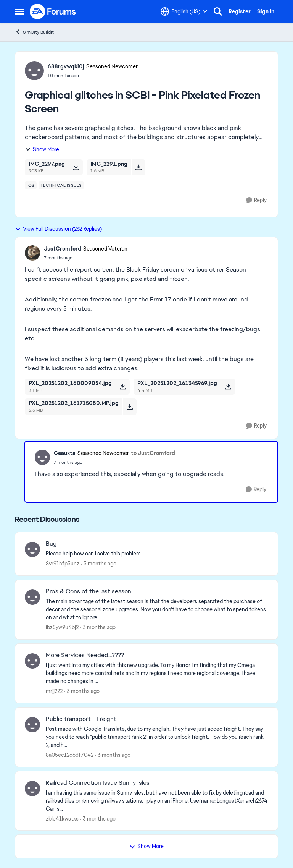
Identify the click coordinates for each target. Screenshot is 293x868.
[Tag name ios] (31, 185)
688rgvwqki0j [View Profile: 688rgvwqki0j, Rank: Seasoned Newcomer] (66, 66)
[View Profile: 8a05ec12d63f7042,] (32, 725)
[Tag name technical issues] (61, 185)
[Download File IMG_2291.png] (138, 167)
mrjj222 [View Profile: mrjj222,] (54, 691)
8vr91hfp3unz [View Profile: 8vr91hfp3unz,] (63, 564)
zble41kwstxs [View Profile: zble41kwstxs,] (62, 818)
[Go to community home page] (53, 11)
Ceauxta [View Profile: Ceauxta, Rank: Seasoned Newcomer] (65, 453)
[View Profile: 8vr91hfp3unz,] (32, 549)
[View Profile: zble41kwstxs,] (32, 789)
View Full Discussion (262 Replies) (58, 229)
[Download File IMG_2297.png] (76, 167)
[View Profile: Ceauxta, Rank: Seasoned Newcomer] (42, 457)
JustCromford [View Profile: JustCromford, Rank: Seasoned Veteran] (63, 249)
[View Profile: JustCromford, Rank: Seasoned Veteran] (32, 253)
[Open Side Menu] (19, 11)
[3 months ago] (99, 564)
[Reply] (256, 200)
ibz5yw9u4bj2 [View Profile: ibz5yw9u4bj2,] (62, 627)
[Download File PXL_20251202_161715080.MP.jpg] (130, 406)
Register (240, 11)
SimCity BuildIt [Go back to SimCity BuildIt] (34, 32)
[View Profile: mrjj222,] (32, 661)
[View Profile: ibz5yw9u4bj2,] (32, 597)
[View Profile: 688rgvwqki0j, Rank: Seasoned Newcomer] (34, 71)
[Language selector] (184, 11)
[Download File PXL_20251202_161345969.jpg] (228, 387)
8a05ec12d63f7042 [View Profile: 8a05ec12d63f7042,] (70, 755)
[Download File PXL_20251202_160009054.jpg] (123, 387)
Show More (42, 149)
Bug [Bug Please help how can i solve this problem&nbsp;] (51, 544)
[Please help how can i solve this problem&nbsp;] (157, 554)
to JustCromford (153, 453)
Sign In (266, 11)
